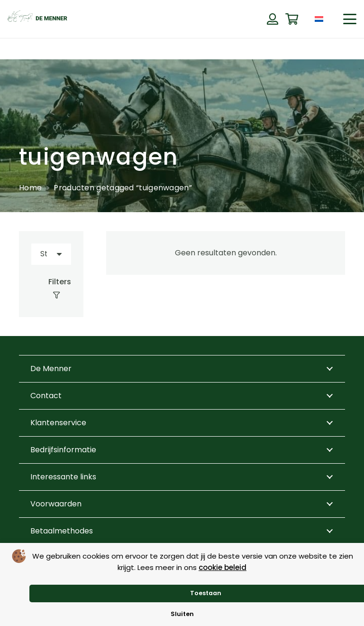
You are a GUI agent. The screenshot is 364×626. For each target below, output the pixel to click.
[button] (350, 19)
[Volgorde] (51, 254)
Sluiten (182, 614)
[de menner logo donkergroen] (37, 19)
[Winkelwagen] (292, 19)
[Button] (272, 19)
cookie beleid (223, 567)
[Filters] (51, 289)
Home (30, 188)
